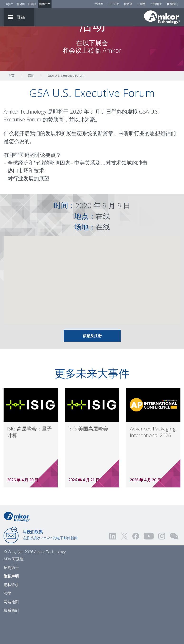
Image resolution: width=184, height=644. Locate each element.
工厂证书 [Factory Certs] (113, 4)
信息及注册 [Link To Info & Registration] (92, 362)
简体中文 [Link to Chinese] (45, 4)
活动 (31, 101)
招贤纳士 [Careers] (156, 4)
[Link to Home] (17, 542)
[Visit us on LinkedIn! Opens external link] (113, 562)
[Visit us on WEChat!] (174, 562)
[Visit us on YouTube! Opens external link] (149, 562)
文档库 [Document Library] (99, 4)
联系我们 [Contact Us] (172, 4)
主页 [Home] (11, 101)
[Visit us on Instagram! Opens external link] (162, 562)
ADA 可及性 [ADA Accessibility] (14, 585)
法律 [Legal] (7, 619)
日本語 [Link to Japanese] (32, 4)
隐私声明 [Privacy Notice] (11, 602)
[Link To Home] (162, 17)
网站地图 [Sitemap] (11, 628)
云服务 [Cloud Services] (142, 4)
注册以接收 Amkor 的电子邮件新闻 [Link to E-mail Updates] (50, 561)
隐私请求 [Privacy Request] (11, 611)
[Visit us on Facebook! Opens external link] (136, 562)
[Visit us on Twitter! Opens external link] (124, 562)
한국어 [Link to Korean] (21, 4)
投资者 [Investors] (128, 4)
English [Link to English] (9, 4)
